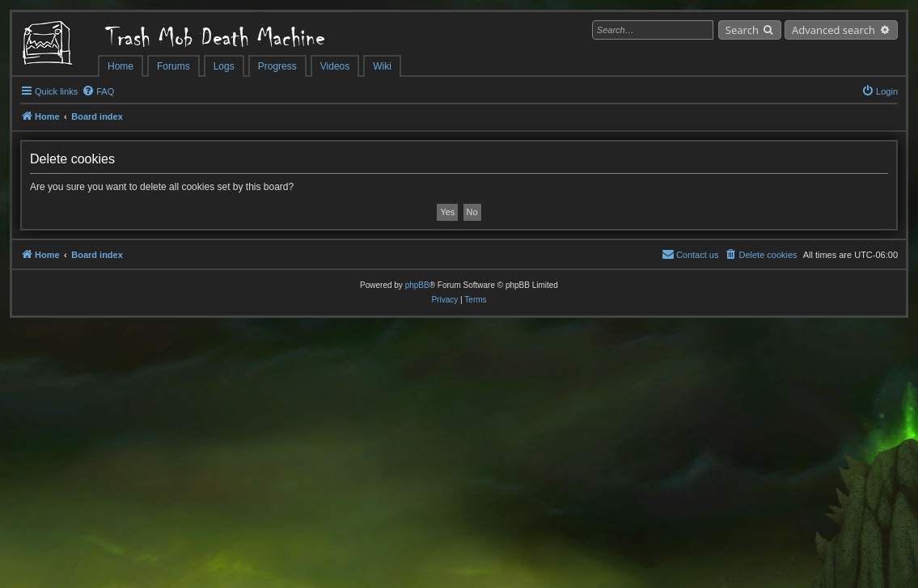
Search (742, 30)
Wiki (382, 66)
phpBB (417, 285)
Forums (173, 66)
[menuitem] (98, 91)
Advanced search (833, 30)
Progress (277, 66)
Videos (335, 66)
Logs (224, 66)
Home (121, 66)
